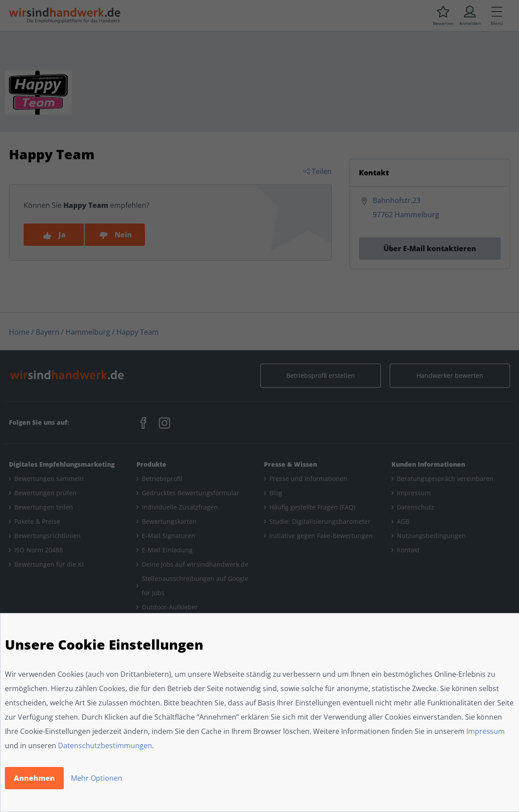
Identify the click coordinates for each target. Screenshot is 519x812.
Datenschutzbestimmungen (105, 746)
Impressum (486, 731)
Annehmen (34, 778)
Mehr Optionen (97, 778)
